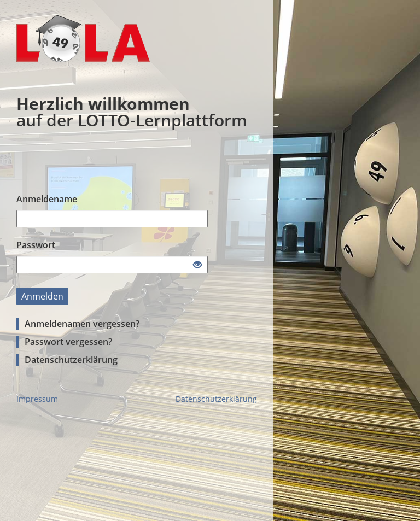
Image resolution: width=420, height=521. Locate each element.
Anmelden (42, 296)
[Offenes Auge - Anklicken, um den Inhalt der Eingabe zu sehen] (197, 265)
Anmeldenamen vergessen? (82, 324)
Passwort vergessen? (68, 342)
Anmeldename (47, 199)
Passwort (36, 245)
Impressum (37, 399)
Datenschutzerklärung (71, 360)
